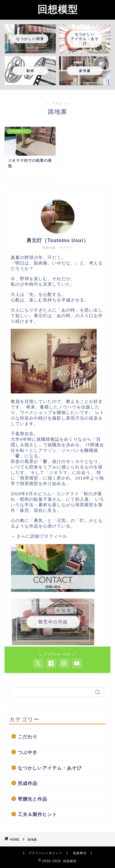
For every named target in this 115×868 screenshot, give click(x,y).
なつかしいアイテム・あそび (50, 768)
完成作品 (28, 783)
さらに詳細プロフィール (42, 536)
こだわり (28, 737)
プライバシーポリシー (45, 853)
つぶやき (28, 752)
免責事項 (80, 853)
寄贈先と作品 (33, 799)
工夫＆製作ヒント (37, 814)
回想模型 (58, 9)
